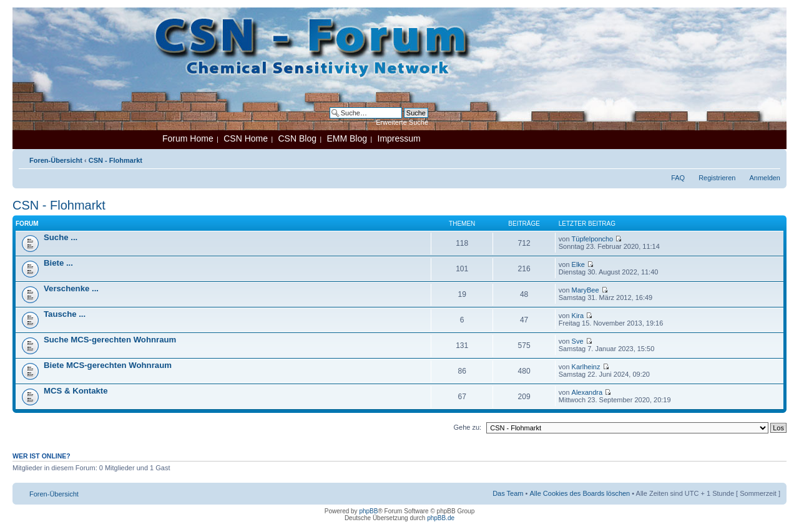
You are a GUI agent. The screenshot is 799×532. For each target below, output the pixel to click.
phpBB (368, 511)
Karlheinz (586, 367)
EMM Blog (347, 138)
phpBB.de (441, 518)
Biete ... (58, 263)
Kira (578, 316)
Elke (578, 264)
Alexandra (587, 392)
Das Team (508, 493)
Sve (578, 341)
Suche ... (61, 237)
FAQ (678, 178)
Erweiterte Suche (402, 122)
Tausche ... (65, 314)
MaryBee (586, 290)
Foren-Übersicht (56, 160)
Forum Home (188, 138)
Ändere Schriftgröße (771, 158)
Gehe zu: (467, 427)
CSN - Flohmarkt (115, 160)
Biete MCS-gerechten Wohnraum (108, 365)
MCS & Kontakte (76, 391)
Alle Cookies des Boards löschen (580, 493)
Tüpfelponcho (593, 239)
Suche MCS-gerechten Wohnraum (110, 340)
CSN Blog (297, 138)
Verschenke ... (71, 288)
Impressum (399, 138)
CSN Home (246, 138)
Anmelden (765, 178)
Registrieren (717, 178)
